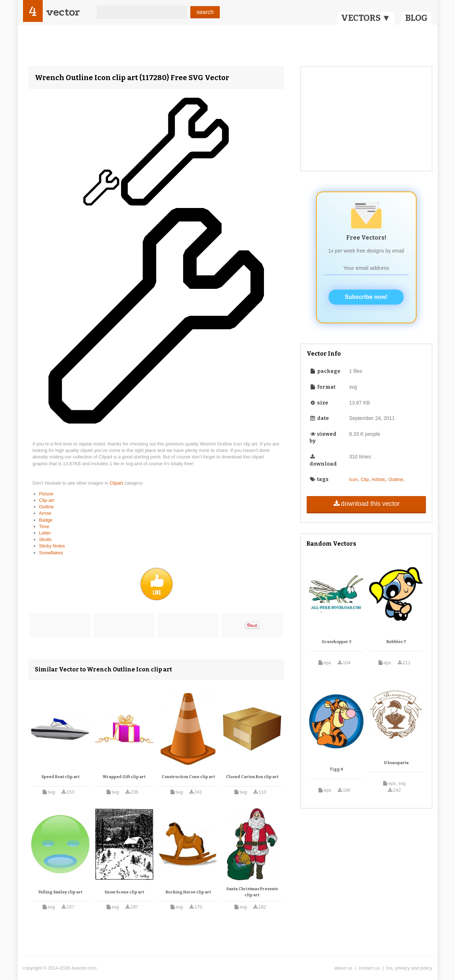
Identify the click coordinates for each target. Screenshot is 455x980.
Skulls (45, 539)
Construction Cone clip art (188, 777)
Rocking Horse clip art (188, 892)
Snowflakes (51, 553)
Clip (365, 479)
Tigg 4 (336, 769)
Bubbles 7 (396, 642)
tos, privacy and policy (409, 968)
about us (343, 968)
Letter (45, 533)
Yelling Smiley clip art (60, 892)
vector (63, 12)
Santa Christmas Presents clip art (252, 892)
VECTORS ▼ (366, 18)
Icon (354, 479)
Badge (46, 520)
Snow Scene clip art (124, 892)
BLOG (416, 18)
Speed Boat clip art (60, 777)
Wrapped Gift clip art (124, 777)
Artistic (379, 479)
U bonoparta (396, 763)
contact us (369, 968)
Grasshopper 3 (336, 642)
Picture (46, 494)
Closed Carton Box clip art (252, 777)
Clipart (117, 483)
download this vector (366, 504)
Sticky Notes (52, 546)
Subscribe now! (366, 297)
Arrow (45, 513)
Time (44, 526)
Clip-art (47, 500)
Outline (47, 507)
